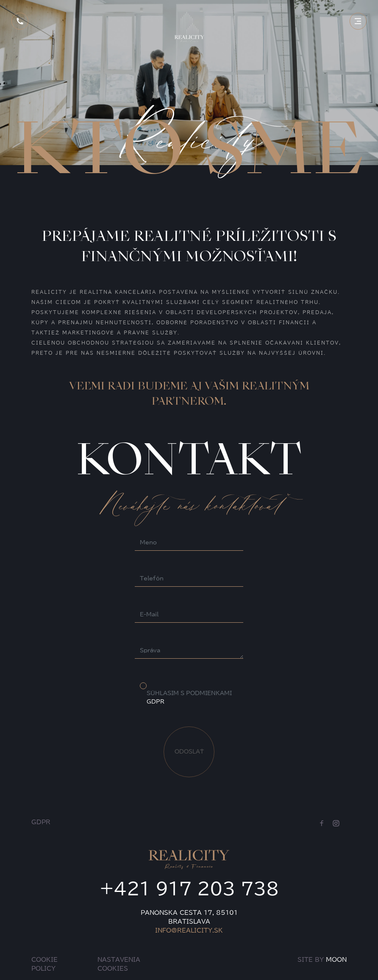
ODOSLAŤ (189, 752)
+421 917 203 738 (189, 889)
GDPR (156, 702)
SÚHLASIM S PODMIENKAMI (189, 697)
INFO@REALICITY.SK (189, 930)
